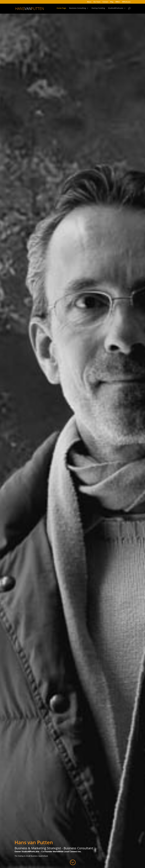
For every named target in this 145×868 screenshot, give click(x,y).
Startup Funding (98, 9)
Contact (105, 2)
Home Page (61, 9)
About (89, 2)
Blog (112, 2)
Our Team (97, 2)
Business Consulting (78, 9)
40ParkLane (126, 2)
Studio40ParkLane (116, 9)
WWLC (118, 2)
